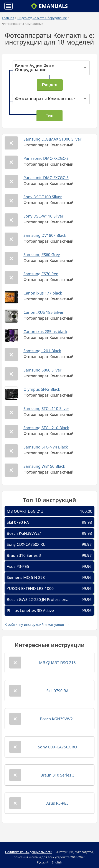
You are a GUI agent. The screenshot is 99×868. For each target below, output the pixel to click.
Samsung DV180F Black (45, 235)
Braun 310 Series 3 (24, 555)
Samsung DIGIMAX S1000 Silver (52, 139)
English (57, 862)
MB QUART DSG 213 (25, 511)
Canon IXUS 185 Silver (44, 312)
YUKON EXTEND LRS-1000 (30, 588)
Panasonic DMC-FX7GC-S (46, 178)
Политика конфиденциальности (29, 852)
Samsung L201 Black (42, 351)
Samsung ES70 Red (41, 274)
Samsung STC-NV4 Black (46, 447)
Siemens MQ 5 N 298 (26, 577)
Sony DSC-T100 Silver (43, 197)
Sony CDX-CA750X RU (26, 544)
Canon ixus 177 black (43, 293)
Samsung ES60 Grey (42, 255)
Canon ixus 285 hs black (45, 332)
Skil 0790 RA (18, 522)
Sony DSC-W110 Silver (43, 216)
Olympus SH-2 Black (42, 389)
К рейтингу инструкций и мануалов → (37, 625)
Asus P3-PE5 (18, 566)
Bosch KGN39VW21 (24, 533)
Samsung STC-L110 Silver (46, 408)
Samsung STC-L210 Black (46, 428)
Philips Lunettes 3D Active (30, 610)
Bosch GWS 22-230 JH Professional (38, 599)
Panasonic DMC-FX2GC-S (46, 158)
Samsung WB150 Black (44, 466)
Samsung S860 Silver (42, 370)
